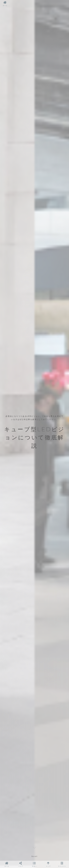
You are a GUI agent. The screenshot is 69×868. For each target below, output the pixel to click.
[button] (34, 864)
